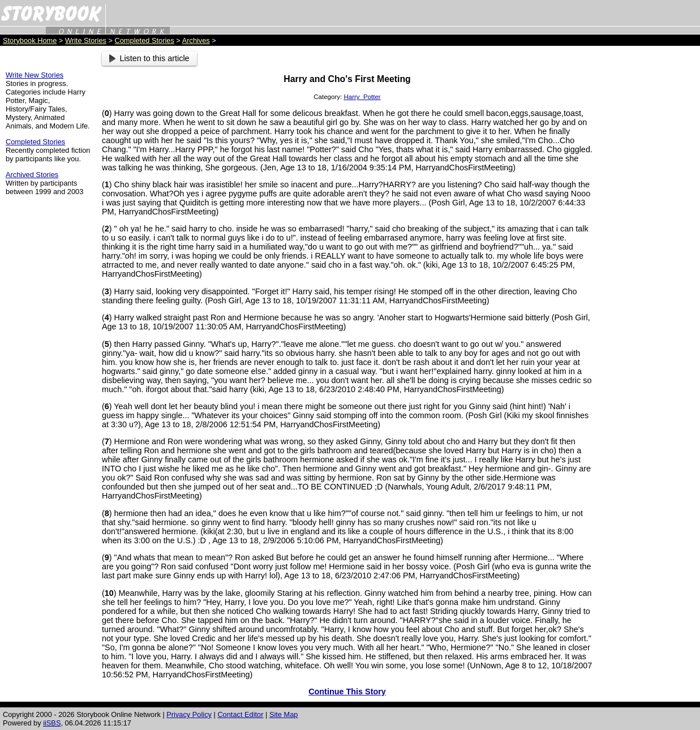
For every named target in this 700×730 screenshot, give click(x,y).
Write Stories (86, 40)
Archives (196, 40)
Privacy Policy (189, 714)
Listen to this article (149, 58)
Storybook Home (30, 40)
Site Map (284, 714)
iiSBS (52, 723)
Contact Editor (240, 714)
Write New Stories (35, 75)
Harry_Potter (362, 97)
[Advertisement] (649, 221)
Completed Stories (145, 40)
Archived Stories (32, 175)
